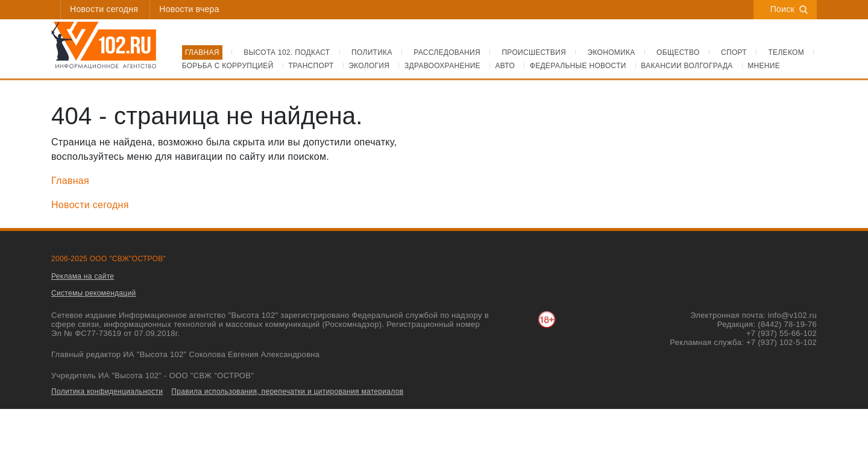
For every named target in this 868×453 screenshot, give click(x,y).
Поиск (789, 9)
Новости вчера (189, 9)
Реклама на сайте (83, 276)
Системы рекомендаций (94, 293)
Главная (70, 181)
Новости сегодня (104, 9)
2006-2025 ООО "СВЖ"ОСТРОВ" (108, 259)
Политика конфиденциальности (107, 391)
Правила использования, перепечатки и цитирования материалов (287, 391)
